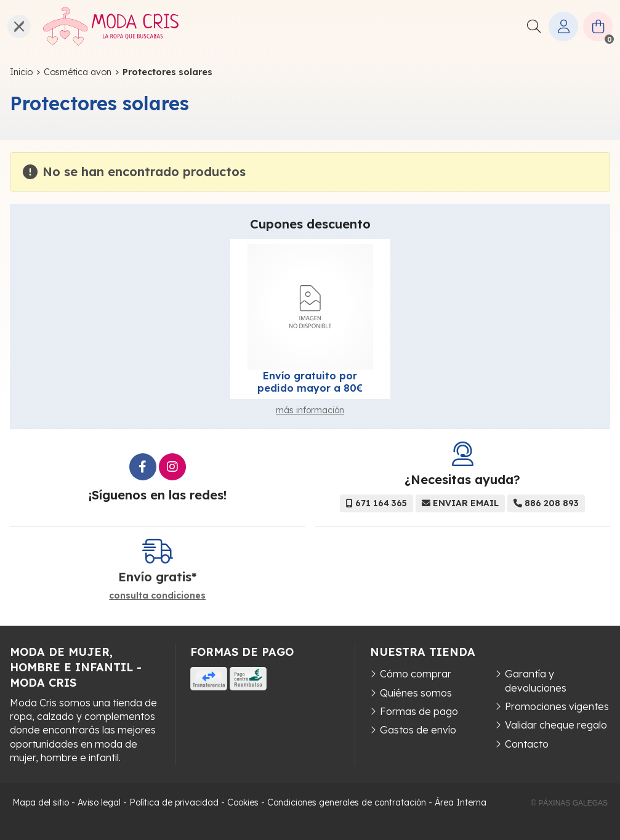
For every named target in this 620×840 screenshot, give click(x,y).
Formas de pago (419, 711)
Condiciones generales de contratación (347, 802)
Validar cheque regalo (556, 725)
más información (310, 410)
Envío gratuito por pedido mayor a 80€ (310, 382)
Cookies (243, 802)
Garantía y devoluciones (536, 680)
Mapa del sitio (41, 802)
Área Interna (461, 802)
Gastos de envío (418, 730)
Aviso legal (99, 802)
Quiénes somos (416, 693)
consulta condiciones (157, 596)
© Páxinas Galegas (569, 803)
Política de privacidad (174, 802)
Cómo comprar (416, 674)
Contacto (527, 744)
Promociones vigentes (557, 706)
